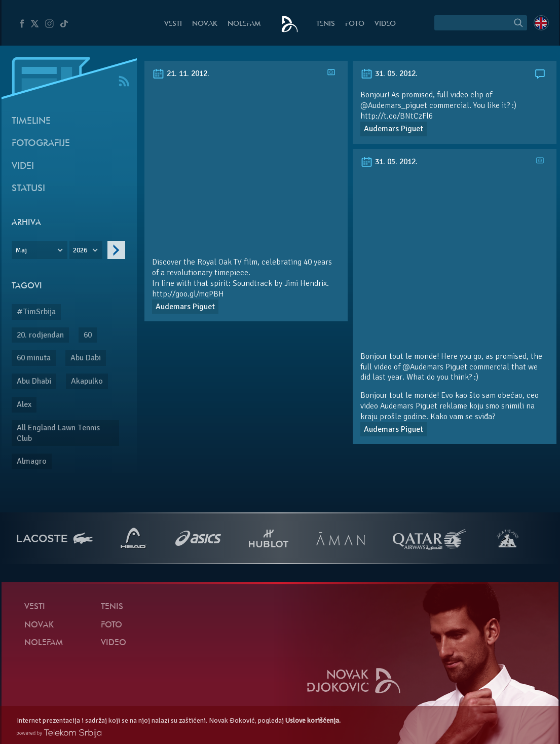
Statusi (28, 189)
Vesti (173, 24)
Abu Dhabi (34, 381)
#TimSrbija (36, 312)
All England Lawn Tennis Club (58, 433)
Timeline (31, 121)
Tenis (326, 24)
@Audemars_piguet (394, 105)
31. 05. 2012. (389, 73)
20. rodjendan (40, 335)
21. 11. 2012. (181, 73)
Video (385, 24)
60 (88, 335)
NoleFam (244, 24)
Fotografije (41, 144)
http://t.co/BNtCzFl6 (397, 116)
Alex (24, 404)
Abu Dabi (86, 358)
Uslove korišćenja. (313, 720)
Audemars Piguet (185, 307)
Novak (205, 24)
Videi (23, 166)
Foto (355, 24)
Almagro (32, 461)
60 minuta (34, 358)
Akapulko (87, 381)
